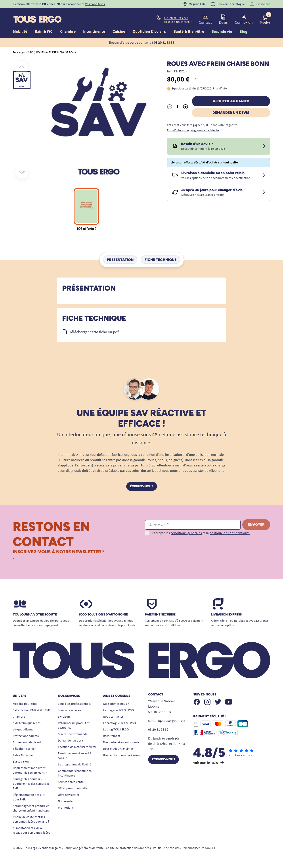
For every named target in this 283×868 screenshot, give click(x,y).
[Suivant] (22, 172)
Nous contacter (113, 717)
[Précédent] (22, 67)
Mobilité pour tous (25, 704)
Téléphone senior (24, 749)
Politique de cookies (166, 848)
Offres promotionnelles (73, 788)
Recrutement (112, 736)
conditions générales (186, 533)
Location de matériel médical (77, 747)
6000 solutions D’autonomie (103, 615)
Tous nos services (69, 710)
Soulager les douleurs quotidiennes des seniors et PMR (31, 784)
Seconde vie (222, 31)
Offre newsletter (69, 795)
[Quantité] (178, 107)
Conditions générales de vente (84, 848)
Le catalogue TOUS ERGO (119, 723)
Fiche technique (161, 260)
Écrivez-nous (142, 486)
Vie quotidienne (23, 729)
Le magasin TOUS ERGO (118, 710)
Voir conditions (95, 4)
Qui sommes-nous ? (116, 704)
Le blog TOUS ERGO (116, 729)
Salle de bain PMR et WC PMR (32, 710)
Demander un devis (231, 113)
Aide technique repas (27, 723)
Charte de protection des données (128, 848)
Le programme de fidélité (75, 764)
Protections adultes (26, 736)
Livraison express (226, 615)
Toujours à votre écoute (35, 615)
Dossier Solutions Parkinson (121, 755)
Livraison (64, 717)
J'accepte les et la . (201, 533)
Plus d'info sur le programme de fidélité (193, 130)
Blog (243, 31)
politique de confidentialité (229, 533)
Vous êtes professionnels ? (75, 704)
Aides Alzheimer (23, 755)
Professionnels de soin (28, 742)
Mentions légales (50, 848)
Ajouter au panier (231, 101)
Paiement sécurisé (160, 615)
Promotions (66, 808)
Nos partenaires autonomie (121, 742)
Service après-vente (71, 782)
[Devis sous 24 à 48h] (264, 146)
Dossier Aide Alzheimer (118, 749)
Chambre (19, 717)
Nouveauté (65, 801)
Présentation (120, 260)
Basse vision (21, 761)
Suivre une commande (73, 734)
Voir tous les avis (209, 763)
